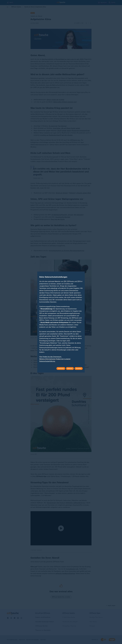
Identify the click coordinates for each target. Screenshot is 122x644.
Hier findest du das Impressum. (50, 357)
